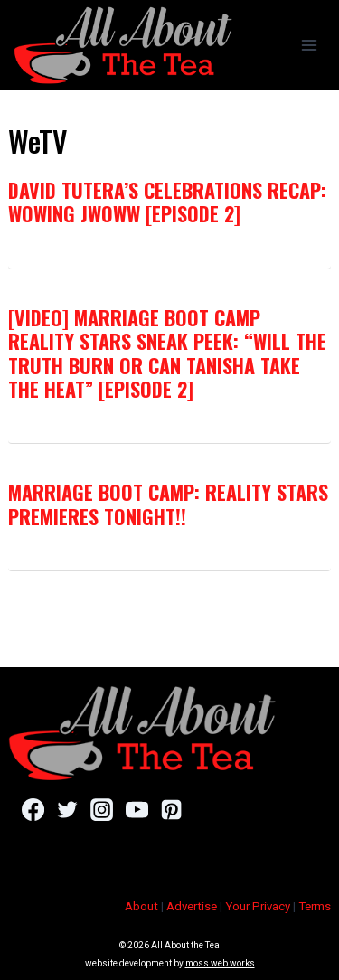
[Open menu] (309, 45)
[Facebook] (33, 810)
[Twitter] (67, 810)
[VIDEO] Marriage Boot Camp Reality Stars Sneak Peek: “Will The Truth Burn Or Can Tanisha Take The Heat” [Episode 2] (167, 353)
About (141, 906)
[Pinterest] (171, 810)
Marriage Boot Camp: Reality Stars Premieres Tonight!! (168, 504)
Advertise (192, 906)
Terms (315, 906)
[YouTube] (137, 810)
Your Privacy (258, 906)
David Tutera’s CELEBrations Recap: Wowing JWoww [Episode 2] (167, 202)
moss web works (220, 963)
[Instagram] (102, 810)
